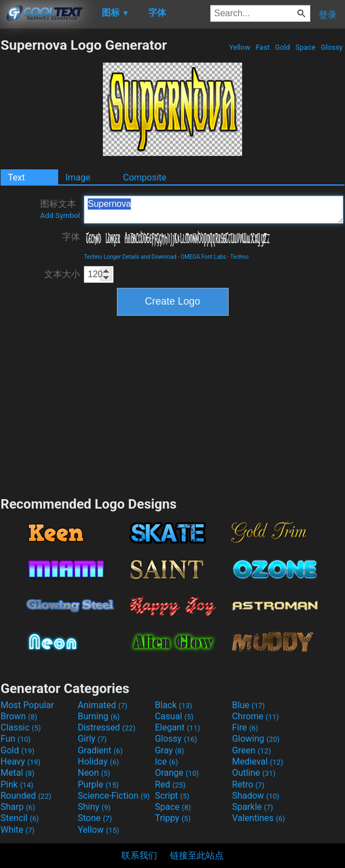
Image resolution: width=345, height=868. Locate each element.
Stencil (20, 818)
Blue (249, 705)
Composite (145, 177)
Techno (240, 257)
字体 (71, 237)
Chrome (256, 716)
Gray (169, 750)
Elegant (178, 727)
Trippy (173, 818)
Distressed (107, 727)
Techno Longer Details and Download (130, 257)
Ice (166, 762)
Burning (99, 716)
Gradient (100, 750)
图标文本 (60, 209)
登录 (328, 15)
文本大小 (62, 274)
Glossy (332, 47)
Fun (16, 739)
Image (78, 177)
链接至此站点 (197, 855)
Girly (92, 739)
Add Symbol (60, 215)
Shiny (94, 807)
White (18, 830)
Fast (263, 47)
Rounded (26, 796)
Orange (177, 773)
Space (305, 47)
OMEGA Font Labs (203, 257)
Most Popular (27, 705)
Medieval (258, 762)
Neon (94, 773)
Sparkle (252, 807)
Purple (98, 784)
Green (252, 750)
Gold (283, 47)
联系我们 (139, 855)
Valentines (259, 818)
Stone (95, 818)
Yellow (239, 47)
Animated (103, 705)
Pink (17, 784)
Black (174, 705)
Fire (245, 727)
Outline (254, 773)
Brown (19, 716)
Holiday (98, 762)
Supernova (214, 210)
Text (16, 177)
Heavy (20, 762)
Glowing (256, 739)
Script (172, 796)
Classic (21, 727)
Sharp (18, 807)
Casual (174, 716)
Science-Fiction (114, 796)
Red (170, 784)
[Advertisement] (173, 405)
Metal (18, 773)
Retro (248, 784)
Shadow (256, 796)
